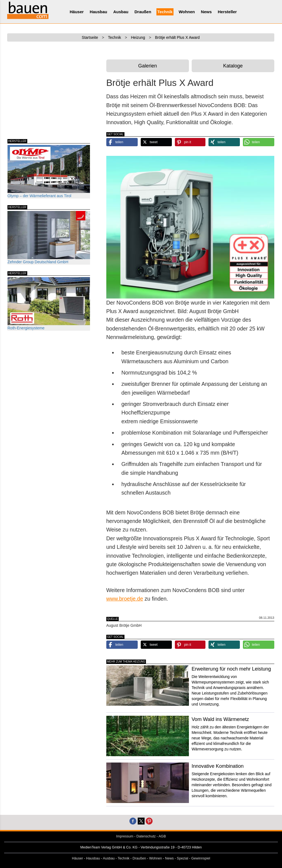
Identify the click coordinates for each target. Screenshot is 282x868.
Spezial (182, 858)
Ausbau (121, 12)
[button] (122, 142)
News (206, 12)
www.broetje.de (125, 599)
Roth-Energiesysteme (49, 304)
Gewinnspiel (201, 858)
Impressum (125, 836)
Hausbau (98, 12)
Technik (165, 12)
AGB (162, 836)
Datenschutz (146, 836)
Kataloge (233, 66)
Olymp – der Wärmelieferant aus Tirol (49, 171)
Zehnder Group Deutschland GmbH (49, 238)
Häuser (77, 12)
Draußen (143, 12)
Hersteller (227, 12)
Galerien (148, 66)
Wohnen (187, 12)
